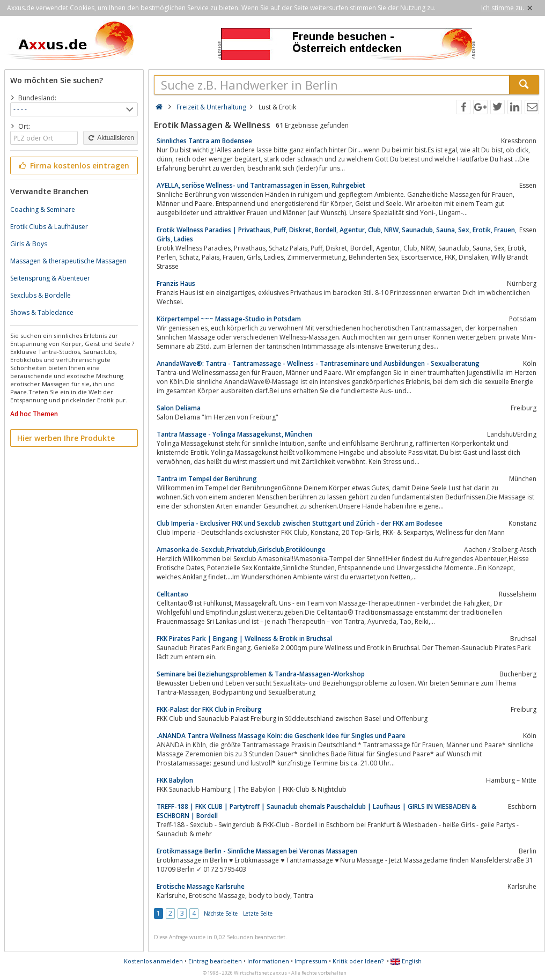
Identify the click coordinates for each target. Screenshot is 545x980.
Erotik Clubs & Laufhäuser (49, 227)
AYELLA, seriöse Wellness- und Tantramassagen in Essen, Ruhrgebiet (261, 185)
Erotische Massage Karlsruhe (201, 886)
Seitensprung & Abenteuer (50, 278)
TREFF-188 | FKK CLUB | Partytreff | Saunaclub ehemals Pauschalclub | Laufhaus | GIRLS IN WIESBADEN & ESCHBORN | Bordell (316, 811)
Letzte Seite (258, 913)
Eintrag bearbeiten (215, 961)
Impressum (311, 961)
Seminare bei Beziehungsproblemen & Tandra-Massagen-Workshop (261, 674)
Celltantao (172, 594)
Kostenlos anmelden (153, 961)
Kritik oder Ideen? (358, 961)
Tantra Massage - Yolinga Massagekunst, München (234, 434)
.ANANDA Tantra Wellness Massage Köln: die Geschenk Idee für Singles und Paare (281, 736)
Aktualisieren (111, 138)
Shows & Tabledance (42, 312)
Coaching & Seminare (43, 209)
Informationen (268, 961)
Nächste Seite (221, 913)
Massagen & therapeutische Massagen (68, 261)
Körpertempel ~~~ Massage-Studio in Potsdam (229, 319)
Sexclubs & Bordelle (40, 295)
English (406, 961)
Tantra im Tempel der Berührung (207, 479)
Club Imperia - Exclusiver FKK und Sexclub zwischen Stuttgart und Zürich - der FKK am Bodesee (300, 523)
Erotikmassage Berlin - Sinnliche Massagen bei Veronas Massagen (257, 851)
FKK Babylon (175, 780)
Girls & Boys (29, 244)
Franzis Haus (176, 283)
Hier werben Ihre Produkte (66, 438)
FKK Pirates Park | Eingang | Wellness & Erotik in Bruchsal (244, 639)
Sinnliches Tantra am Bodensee (204, 141)
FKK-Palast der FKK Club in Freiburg (209, 709)
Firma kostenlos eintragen (73, 165)
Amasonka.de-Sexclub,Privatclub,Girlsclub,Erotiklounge (241, 550)
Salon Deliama (179, 408)
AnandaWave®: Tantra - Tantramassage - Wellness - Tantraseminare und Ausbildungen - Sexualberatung (318, 363)
